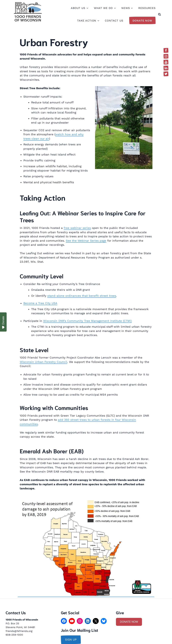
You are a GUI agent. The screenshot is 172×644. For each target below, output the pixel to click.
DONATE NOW (129, 622)
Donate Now (142, 21)
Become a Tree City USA (40, 303)
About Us (79, 8)
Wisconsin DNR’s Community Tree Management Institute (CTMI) (87, 321)
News (127, 8)
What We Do (105, 8)
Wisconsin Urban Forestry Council (43, 362)
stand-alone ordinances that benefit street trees (82, 296)
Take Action (88, 21)
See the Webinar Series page (86, 241)
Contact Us (114, 21)
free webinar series (77, 228)
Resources (147, 8)
